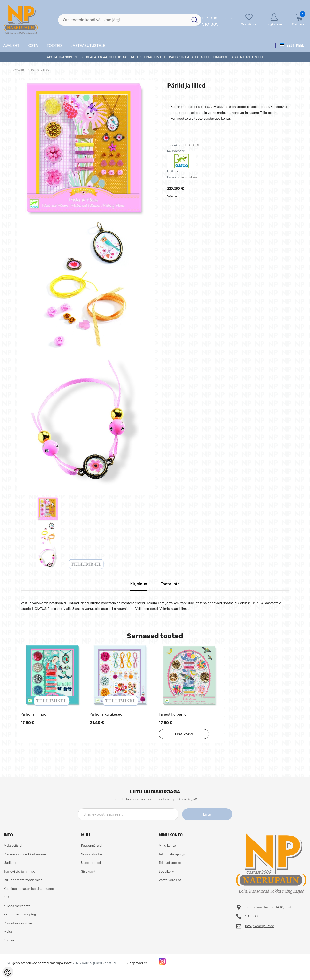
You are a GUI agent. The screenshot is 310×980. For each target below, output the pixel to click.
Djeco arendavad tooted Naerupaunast (41, 963)
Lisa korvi (183, 734)
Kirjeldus (139, 584)
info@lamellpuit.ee (260, 926)
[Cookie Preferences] (8, 972)
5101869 (210, 24)
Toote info (170, 584)
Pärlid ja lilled (40, 70)
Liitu (210, 814)
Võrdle (172, 196)
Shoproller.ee (138, 963)
